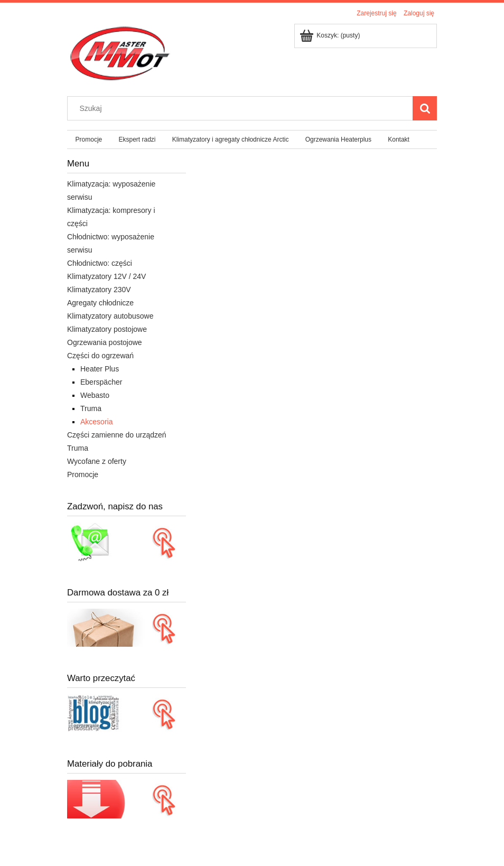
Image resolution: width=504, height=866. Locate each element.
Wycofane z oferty (97, 461)
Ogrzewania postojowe (105, 342)
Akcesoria (96, 422)
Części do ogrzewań (100, 356)
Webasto (95, 395)
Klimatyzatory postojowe (107, 329)
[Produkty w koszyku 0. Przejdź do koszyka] (330, 35)
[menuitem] (89, 139)
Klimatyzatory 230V (99, 290)
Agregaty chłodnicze (100, 303)
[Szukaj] (425, 108)
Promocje (83, 474)
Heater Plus (100, 369)
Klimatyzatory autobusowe (110, 316)
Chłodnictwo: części (100, 263)
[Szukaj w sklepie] (242, 108)
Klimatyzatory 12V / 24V (106, 276)
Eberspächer (101, 382)
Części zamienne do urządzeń (117, 435)
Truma (91, 408)
